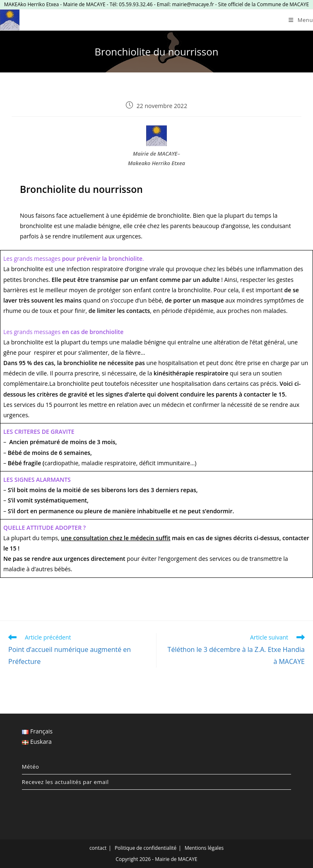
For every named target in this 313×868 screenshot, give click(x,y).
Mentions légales (204, 848)
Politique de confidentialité (146, 848)
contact (98, 848)
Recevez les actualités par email (65, 782)
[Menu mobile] (301, 20)
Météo (31, 767)
